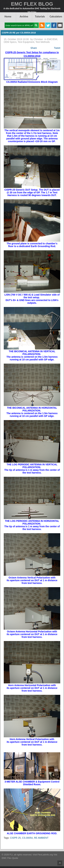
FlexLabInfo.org (46, 855)
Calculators (56, 16)
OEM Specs (10, 42)
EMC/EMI (52, 39)
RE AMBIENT (41, 838)
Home (8, 16)
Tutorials (40, 16)
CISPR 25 (15, 838)
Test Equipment (26, 42)
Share (34, 48)
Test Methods (43, 42)
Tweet (57, 48)
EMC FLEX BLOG (32, 4)
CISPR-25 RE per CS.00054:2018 (19, 33)
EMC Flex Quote (10, 858)
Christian (38, 39)
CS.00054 (27, 838)
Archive (24, 16)
